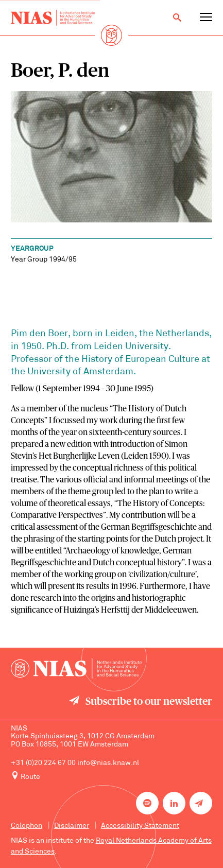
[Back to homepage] (53, 18)
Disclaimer (72, 826)
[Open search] (177, 18)
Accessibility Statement (140, 826)
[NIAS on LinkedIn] (174, 803)
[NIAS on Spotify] (147, 803)
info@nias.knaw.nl (108, 763)
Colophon (27, 826)
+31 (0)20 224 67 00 (43, 763)
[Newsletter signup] (201, 803)
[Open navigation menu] (206, 18)
